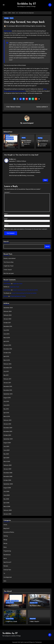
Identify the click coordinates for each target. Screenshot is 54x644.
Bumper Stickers (26, 141)
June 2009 (7, 450)
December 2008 (8, 472)
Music (5, 547)
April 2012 (6, 356)
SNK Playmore (8, 31)
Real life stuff (9, 137)
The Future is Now (9, 262)
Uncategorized (8, 577)
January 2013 (7, 345)
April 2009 (6, 457)
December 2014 (8, 326)
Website (6, 224)
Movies (5, 543)
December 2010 (8, 386)
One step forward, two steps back (25, 22)
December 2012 (8, 349)
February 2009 (8, 465)
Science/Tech (10, 139)
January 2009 (7, 469)
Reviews (6, 566)
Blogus (31, 642)
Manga (5, 539)
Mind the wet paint (9, 273)
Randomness (7, 554)
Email (6, 219)
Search (6, 241)
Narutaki (6, 296)
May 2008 (6, 499)
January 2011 (7, 382)
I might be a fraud (8, 266)
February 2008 (8, 510)
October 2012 (7, 352)
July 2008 (6, 491)
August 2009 (7, 442)
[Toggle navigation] (4, 5)
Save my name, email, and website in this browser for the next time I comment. (26, 229)
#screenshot (39, 26)
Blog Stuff (7, 528)
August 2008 (7, 487)
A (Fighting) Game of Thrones (18, 296)
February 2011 (7, 379)
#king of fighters (31, 26)
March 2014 (7, 337)
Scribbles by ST (27, 4)
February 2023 (8, 315)
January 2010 (7, 424)
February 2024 (8, 311)
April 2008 (6, 502)
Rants (12, 18)
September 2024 (8, 307)
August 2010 (7, 397)
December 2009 (8, 427)
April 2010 (6, 412)
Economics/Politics (9, 532)
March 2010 (7, 416)
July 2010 (6, 401)
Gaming (6, 18)
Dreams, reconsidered (9, 258)
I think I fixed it (8, 269)
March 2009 (7, 461)
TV (4, 573)
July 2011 (6, 371)
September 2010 (8, 394)
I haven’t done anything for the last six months (25, 290)
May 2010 (6, 409)
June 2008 (7, 495)
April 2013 (6, 341)
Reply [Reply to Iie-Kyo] (45, 180)
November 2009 (8, 431)
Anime (5, 524)
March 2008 (7, 506)
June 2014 (6, 334)
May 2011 (6, 375)
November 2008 (8, 476)
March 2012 (7, 360)
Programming (7, 551)
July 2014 (6, 330)
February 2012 (7, 364)
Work (5, 581)
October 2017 (7, 322)
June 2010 (6, 405)
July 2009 (6, 446)
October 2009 (7, 435)
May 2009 (6, 454)
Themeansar (38, 642)
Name (6, 213)
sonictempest (12, 26)
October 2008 (7, 480)
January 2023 (7, 319)
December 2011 (8, 367)
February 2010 (7, 420)
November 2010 (8, 390)
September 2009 (8, 439)
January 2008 (7, 514)
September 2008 (8, 484)
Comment (7, 192)
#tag (44, 26)
